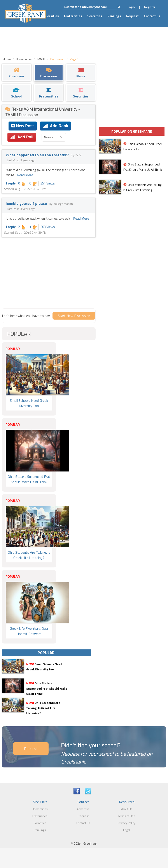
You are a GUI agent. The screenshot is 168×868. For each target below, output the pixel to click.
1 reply (11, 183)
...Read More (24, 175)
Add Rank (56, 126)
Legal (127, 830)
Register (150, 7)
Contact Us (152, 16)
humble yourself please (27, 203)
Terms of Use (127, 816)
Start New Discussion (74, 316)
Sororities (95, 16)
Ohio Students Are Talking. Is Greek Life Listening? (43, 708)
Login (131, 7)
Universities (50, 16)
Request (132, 16)
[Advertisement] (49, 272)
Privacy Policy (127, 823)
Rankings (114, 16)
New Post (23, 126)
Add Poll (22, 137)
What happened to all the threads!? (38, 155)
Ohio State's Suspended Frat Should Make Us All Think (47, 688)
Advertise (83, 809)
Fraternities (73, 16)
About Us (126, 809)
